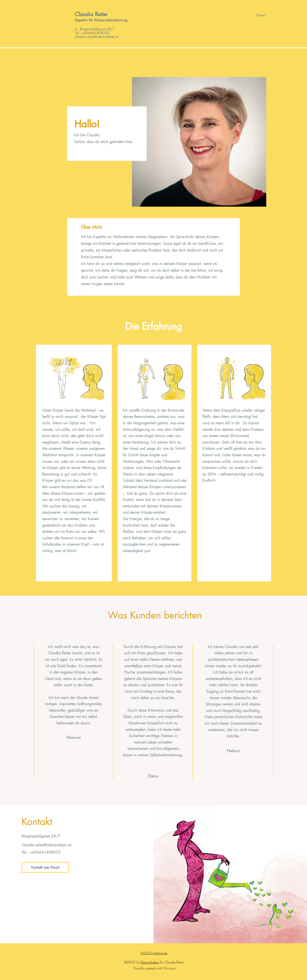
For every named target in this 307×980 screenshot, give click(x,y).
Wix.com (169, 968)
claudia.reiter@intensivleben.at (46, 845)
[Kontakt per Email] (45, 867)
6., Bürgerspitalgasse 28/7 (95, 29)
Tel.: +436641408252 (92, 33)
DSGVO (146, 953)
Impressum (160, 953)
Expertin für (84, 20)
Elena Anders (150, 962)
